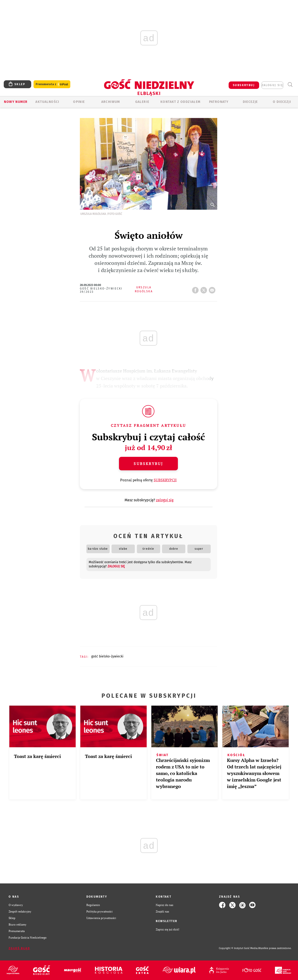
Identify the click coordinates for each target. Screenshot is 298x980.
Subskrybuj (148, 464)
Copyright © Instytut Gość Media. (239, 948)
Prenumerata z (52, 84)
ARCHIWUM (111, 102)
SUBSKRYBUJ (244, 85)
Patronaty (219, 102)
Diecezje (250, 102)
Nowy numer (16, 102)
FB (196, 289)
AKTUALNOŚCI (47, 102)
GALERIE (142, 102)
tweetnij (205, 289)
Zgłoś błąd (19, 948)
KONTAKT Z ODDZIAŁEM (181, 102)
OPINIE (79, 102)
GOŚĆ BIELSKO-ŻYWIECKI (107, 656)
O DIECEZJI (282, 102)
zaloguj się (272, 85)
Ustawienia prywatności (101, 918)
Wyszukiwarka (290, 85)
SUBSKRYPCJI (165, 480)
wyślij (213, 289)
